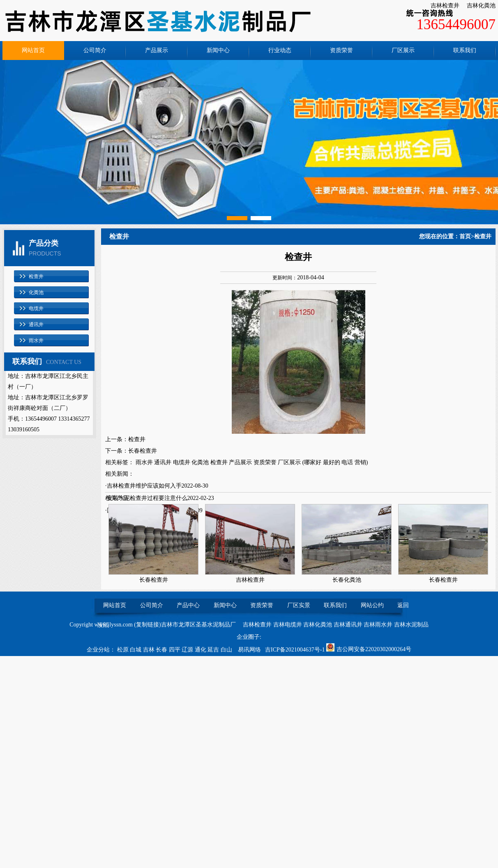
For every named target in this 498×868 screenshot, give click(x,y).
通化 (201, 650)
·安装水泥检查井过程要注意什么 (146, 498)
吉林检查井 (445, 6)
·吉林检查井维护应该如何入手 (143, 486)
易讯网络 (249, 650)
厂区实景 (299, 605)
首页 (465, 236)
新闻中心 (218, 50)
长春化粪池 (347, 580)
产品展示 (157, 50)
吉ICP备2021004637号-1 (295, 650)
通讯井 (36, 325)
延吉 (214, 650)
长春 (162, 650)
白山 (227, 650)
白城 (136, 650)
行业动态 (280, 50)
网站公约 (372, 605)
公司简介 (95, 50)
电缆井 (36, 309)
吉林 (150, 650)
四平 (175, 650)
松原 (124, 650)
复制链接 (148, 625)
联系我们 (465, 50)
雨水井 (36, 341)
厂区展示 (403, 50)
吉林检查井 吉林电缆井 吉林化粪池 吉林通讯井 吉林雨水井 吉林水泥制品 (336, 625)
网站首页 (33, 50)
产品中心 (188, 605)
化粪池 (36, 292)
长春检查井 (143, 451)
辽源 (188, 650)
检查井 (36, 276)
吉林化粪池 (481, 6)
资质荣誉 (341, 50)
